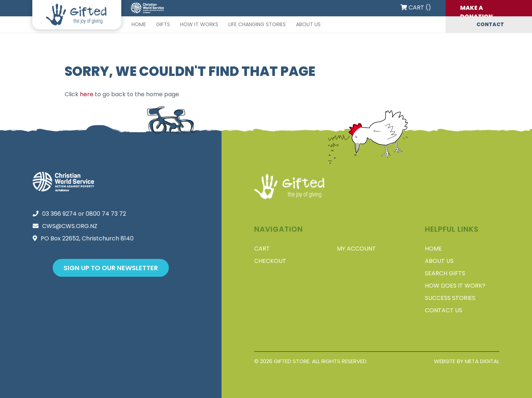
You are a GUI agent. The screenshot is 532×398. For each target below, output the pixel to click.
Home (139, 24)
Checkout (270, 261)
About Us (308, 24)
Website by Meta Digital (467, 361)
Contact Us (444, 310)
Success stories (450, 298)
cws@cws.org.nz (70, 226)
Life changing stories (257, 24)
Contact (490, 24)
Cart (262, 249)
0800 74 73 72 (106, 214)
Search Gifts (445, 273)
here (87, 94)
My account (356, 249)
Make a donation (476, 10)
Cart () (416, 7)
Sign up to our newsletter (111, 268)
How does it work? (455, 286)
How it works (199, 24)
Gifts (163, 24)
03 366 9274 (59, 214)
